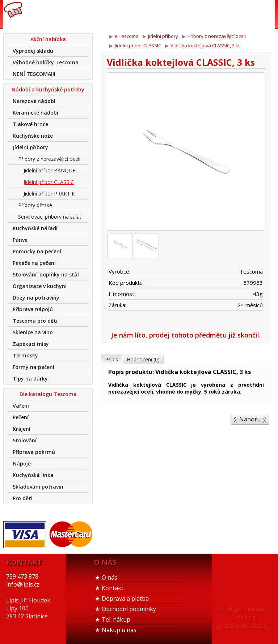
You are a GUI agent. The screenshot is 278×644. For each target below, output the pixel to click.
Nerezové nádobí (34, 101)
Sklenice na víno (33, 332)
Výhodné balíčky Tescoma (46, 62)
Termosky (25, 355)
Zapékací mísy (31, 344)
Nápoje (22, 463)
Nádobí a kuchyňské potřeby (48, 89)
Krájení (22, 429)
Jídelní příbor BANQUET (51, 170)
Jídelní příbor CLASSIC (49, 182)
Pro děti (23, 498)
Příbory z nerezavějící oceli (49, 159)
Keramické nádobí (35, 113)
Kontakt (113, 588)
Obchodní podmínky (129, 609)
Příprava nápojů (33, 309)
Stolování (25, 440)
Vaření (21, 406)
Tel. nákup (116, 619)
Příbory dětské (35, 205)
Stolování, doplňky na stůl (46, 274)
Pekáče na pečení (34, 263)
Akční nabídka (48, 39)
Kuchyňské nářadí (35, 228)
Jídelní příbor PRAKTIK (49, 194)
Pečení (21, 417)
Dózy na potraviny (36, 298)
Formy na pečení (33, 367)
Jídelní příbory (30, 147)
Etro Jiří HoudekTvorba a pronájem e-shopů (243, 617)
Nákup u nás (119, 630)
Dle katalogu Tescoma (48, 394)
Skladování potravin (38, 487)
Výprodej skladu (33, 51)
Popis (111, 359)
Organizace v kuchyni (40, 286)
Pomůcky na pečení (37, 251)
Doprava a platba (125, 598)
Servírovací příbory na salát (50, 217)
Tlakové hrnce (30, 124)
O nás (109, 578)
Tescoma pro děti (35, 321)
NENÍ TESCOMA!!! (34, 74)
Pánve (20, 240)
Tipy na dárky (30, 379)
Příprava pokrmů (34, 452)
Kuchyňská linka (33, 475)
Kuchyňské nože (33, 136)
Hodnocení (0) (143, 359)
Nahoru (250, 419)
